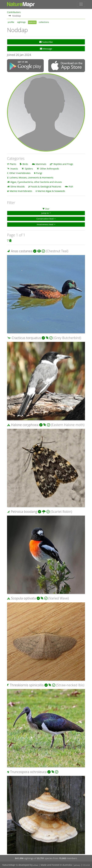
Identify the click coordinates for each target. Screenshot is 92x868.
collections (44, 22)
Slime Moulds (18, 186)
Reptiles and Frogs (63, 164)
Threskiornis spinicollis (27, 685)
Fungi (39, 173)
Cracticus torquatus (26, 338)
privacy (77, 865)
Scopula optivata (23, 598)
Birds (25, 164)
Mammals (41, 164)
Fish (71, 186)
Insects (14, 169)
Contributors (14, 12)
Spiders (29, 169)
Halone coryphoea (25, 425)
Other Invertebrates (20, 173)
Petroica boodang (24, 512)
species (32, 22)
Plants (13, 164)
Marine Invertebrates (21, 191)
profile (11, 22)
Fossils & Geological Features (46, 186)
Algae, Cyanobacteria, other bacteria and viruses (36, 182)
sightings (21, 22)
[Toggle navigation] (81, 4)
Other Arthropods (49, 169)
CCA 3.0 (86, 865)
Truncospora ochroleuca (28, 772)
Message (46, 49)
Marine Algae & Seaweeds (51, 191)
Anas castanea (22, 251)
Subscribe (46, 42)
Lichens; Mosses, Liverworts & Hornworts (31, 177)
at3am (36, 865)
